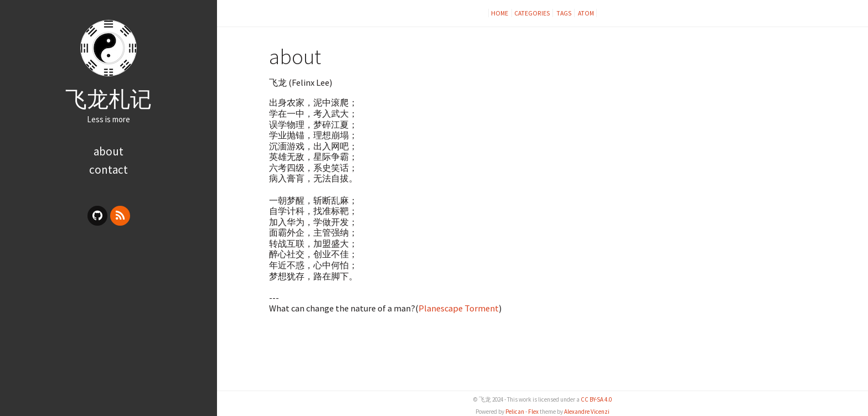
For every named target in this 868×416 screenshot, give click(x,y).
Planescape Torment (459, 308)
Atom (586, 13)
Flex (533, 412)
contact (108, 170)
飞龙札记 (108, 99)
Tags (564, 13)
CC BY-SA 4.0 (596, 399)
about (108, 151)
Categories (532, 13)
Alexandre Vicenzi (587, 412)
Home (500, 13)
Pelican (515, 412)
